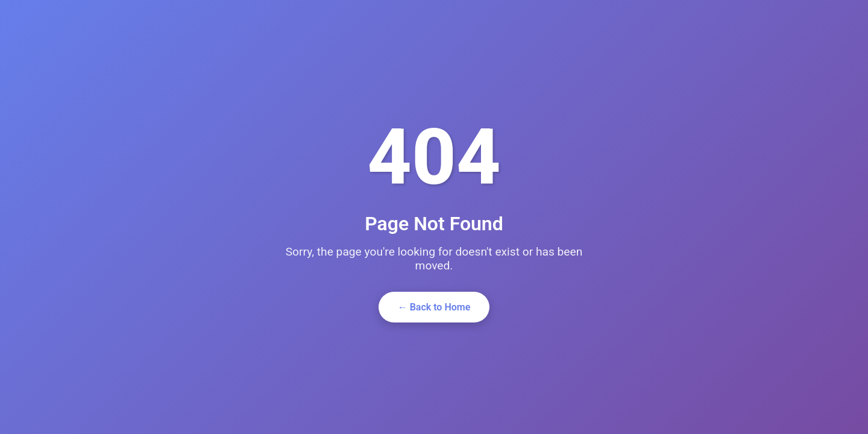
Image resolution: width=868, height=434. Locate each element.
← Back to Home (434, 307)
